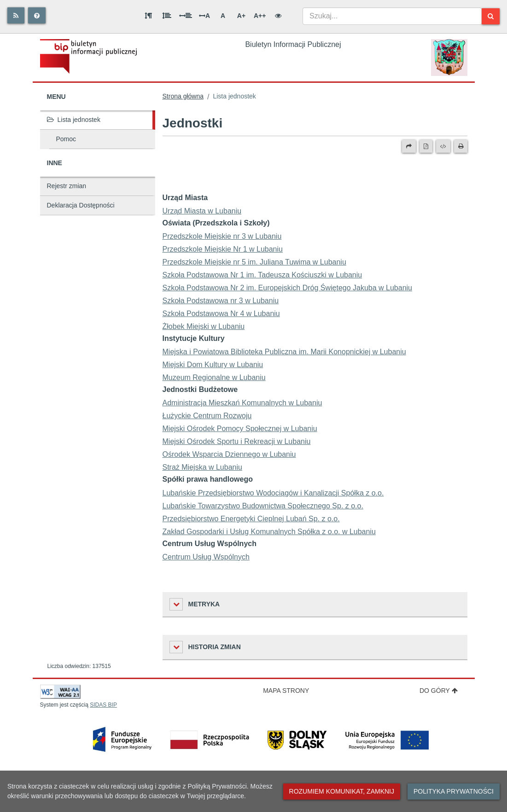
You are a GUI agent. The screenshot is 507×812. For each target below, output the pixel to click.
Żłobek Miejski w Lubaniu (204, 326)
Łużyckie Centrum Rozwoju (207, 416)
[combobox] (392, 16)
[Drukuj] (461, 146)
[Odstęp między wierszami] (167, 16)
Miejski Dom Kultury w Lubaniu (213, 365)
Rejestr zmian (67, 186)
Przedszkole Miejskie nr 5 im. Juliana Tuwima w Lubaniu (254, 262)
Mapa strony (286, 691)
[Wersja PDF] (426, 146)
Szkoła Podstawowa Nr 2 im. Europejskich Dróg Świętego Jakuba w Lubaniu (288, 288)
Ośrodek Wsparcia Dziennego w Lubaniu (229, 454)
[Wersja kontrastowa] (278, 16)
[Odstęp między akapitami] (148, 16)
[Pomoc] (37, 15)
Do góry (439, 691)
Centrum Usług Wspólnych (206, 557)
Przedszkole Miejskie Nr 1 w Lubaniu (223, 249)
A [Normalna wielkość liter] (223, 16)
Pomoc (66, 139)
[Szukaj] (491, 16)
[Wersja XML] (443, 146)
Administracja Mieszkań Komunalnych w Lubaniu (242, 403)
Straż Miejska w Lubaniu (202, 467)
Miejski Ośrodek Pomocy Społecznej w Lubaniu (240, 429)
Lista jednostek (74, 120)
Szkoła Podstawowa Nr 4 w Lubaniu (221, 314)
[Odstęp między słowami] (186, 16)
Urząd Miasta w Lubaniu (202, 211)
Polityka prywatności (454, 791)
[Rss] (16, 15)
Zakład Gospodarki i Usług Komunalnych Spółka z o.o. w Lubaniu (269, 532)
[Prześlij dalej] (409, 146)
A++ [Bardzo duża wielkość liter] (260, 16)
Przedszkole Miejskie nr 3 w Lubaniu (222, 236)
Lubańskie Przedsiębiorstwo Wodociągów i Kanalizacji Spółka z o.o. (273, 493)
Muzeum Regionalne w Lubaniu (214, 377)
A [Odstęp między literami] (204, 16)
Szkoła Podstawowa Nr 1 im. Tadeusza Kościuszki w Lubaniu (262, 275)
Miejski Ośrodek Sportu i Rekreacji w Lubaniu (237, 441)
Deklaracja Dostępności (81, 205)
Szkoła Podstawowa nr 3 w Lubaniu (221, 301)
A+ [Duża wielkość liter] (241, 16)
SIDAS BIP (103, 705)
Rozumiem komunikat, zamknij (342, 791)
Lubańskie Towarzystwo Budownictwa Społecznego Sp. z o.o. (263, 506)
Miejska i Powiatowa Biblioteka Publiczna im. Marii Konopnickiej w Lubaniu (284, 352)
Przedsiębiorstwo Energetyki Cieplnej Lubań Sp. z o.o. (251, 519)
